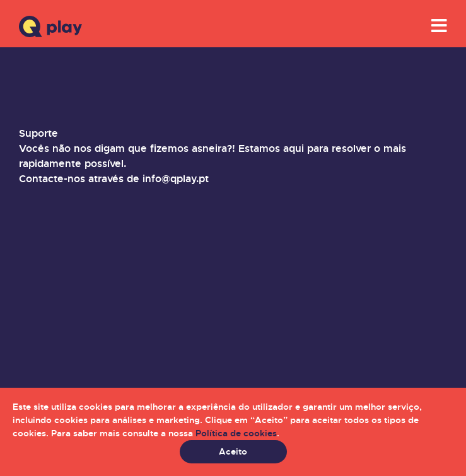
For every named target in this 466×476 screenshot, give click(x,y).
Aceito (233, 451)
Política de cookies (236, 433)
